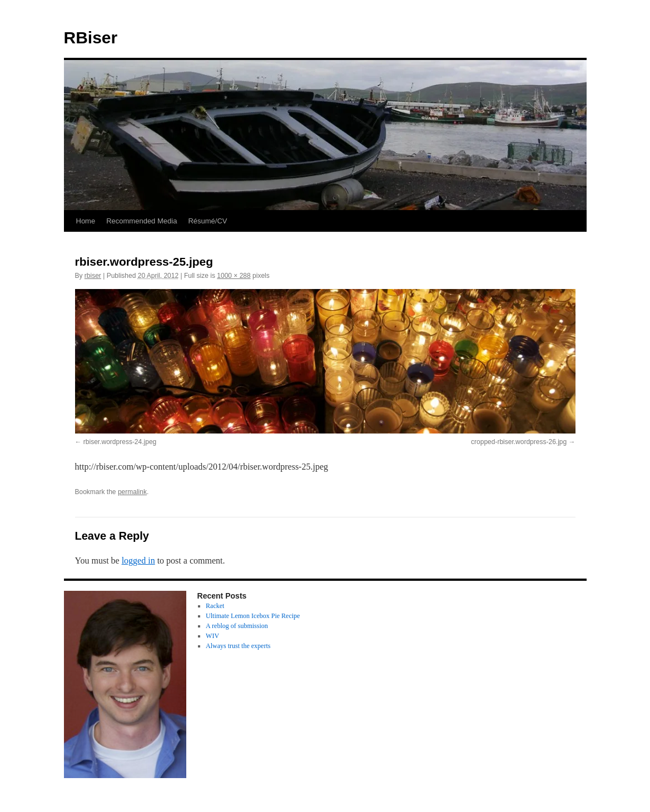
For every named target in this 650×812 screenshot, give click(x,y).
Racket (215, 606)
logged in (138, 561)
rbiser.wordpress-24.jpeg (120, 442)
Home (86, 221)
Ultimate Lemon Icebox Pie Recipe (253, 616)
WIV (212, 636)
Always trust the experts (238, 646)
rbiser (93, 276)
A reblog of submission (237, 626)
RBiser (91, 38)
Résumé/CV (207, 221)
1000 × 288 (234, 276)
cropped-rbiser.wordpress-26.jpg (519, 442)
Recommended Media (142, 221)
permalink (132, 492)
